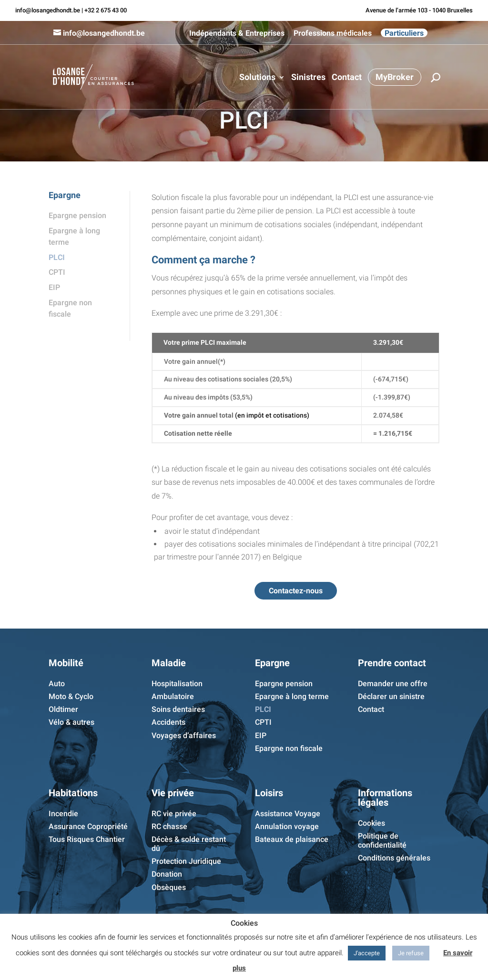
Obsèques (169, 887)
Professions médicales (333, 33)
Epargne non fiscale (289, 748)
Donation (167, 874)
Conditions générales (394, 858)
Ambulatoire (173, 696)
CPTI (57, 272)
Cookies (371, 823)
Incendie (63, 814)
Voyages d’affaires (184, 735)
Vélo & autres (71, 722)
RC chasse (169, 826)
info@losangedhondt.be (48, 10)
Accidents (168, 722)
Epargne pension (77, 215)
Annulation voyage (287, 826)
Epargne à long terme (292, 696)
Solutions (257, 78)
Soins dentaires (178, 709)
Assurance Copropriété (88, 826)
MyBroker (395, 77)
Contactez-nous (296, 591)
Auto (57, 684)
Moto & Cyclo (71, 696)
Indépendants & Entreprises (237, 33)
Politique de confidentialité (382, 840)
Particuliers (404, 33)
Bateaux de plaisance (292, 839)
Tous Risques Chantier (87, 839)
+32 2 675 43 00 (106, 10)
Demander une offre (393, 684)
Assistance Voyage (288, 814)
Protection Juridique (186, 861)
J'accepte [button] (367, 953)
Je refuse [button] (411, 953)
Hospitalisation (177, 684)
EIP (54, 287)
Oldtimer (63, 709)
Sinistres (308, 78)
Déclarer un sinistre (391, 696)
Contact (347, 78)
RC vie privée (174, 814)
